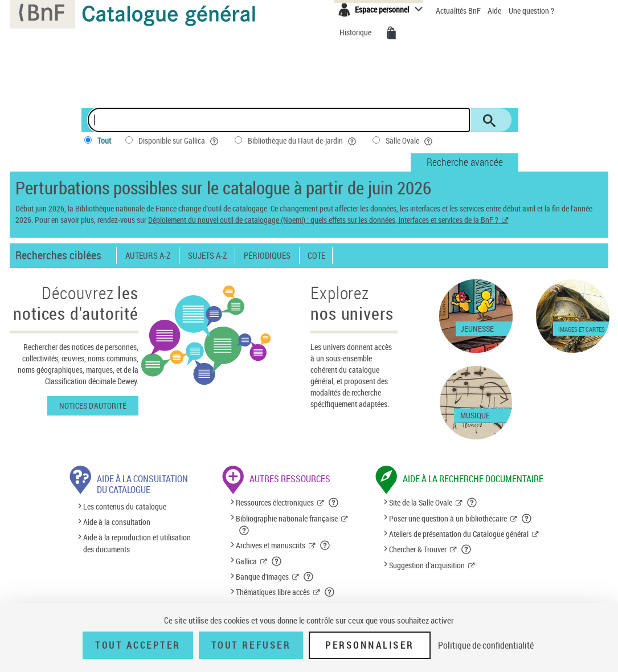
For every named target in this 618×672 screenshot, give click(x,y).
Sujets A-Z (207, 256)
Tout (104, 140)
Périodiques (267, 256)
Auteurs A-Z (148, 256)
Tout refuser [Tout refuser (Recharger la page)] (251, 645)
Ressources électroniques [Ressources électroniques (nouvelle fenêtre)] (275, 502)
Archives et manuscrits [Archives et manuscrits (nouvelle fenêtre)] (271, 545)
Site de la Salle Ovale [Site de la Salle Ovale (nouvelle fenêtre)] (421, 502)
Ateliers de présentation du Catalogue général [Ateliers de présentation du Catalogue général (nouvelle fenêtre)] (459, 534)
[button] (334, 503)
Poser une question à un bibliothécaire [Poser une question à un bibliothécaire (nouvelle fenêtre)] (448, 518)
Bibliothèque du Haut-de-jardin (303, 141)
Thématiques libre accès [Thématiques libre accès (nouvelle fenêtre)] (273, 592)
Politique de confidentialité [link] (486, 645)
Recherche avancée (465, 162)
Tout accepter (138, 645)
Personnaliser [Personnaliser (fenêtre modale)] (370, 645)
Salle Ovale (410, 141)
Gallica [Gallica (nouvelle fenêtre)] (246, 561)
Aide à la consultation (117, 522)
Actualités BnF (459, 11)
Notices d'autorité (93, 406)
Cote (316, 256)
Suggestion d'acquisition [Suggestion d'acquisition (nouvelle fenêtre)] (427, 565)
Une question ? (531, 11)
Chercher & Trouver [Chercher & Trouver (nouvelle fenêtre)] (418, 549)
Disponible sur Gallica (179, 141)
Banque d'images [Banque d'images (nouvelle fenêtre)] (262, 577)
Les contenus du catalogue (125, 506)
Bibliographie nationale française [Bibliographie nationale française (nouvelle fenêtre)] (287, 518)
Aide (495, 11)
